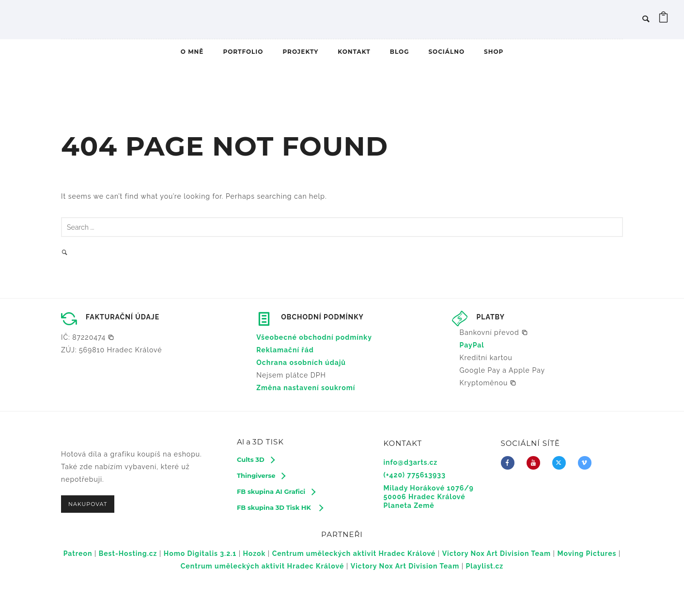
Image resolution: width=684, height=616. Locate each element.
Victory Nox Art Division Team (497, 553)
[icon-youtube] (536, 463)
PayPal (472, 345)
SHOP (494, 52)
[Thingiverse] (261, 475)
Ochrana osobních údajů (301, 363)
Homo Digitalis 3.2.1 (200, 553)
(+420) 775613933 (415, 475)
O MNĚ (192, 52)
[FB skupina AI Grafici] (276, 491)
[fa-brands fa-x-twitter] (561, 463)
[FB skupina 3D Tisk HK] (280, 507)
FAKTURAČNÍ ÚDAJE (123, 317)
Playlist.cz (485, 566)
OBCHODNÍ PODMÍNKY (322, 317)
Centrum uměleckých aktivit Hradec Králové (354, 553)
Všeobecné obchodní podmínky (314, 337)
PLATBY (491, 317)
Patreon (78, 553)
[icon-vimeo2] (587, 463)
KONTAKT (354, 52)
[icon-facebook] (510, 463)
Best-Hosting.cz (128, 553)
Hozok (255, 553)
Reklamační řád (285, 350)
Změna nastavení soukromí (306, 388)
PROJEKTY (300, 52)
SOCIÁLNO (446, 52)
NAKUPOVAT (88, 504)
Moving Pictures (587, 553)
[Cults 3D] (256, 459)
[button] (88, 337)
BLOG (400, 52)
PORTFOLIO (243, 52)
